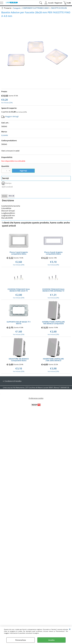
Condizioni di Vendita (13, 381)
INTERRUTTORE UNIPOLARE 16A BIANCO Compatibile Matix (53, 323)
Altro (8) (11, 196)
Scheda (4, 196)
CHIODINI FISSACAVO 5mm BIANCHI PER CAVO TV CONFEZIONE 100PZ (19, 290)
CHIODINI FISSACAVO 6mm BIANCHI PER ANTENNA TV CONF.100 (53, 290)
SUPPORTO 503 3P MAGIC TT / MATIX (19, 323)
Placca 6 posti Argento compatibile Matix (53, 253)
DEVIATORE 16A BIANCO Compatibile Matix (19, 360)
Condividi (9, 187)
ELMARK (5, 135)
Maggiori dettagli (12, 116)
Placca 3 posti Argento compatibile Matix (19, 253)
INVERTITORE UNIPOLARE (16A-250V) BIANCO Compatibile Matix (53, 360)
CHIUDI (70, 629)
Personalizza (21, 640)
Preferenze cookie (36, 398)
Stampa (8, 183)
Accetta (51, 640)
